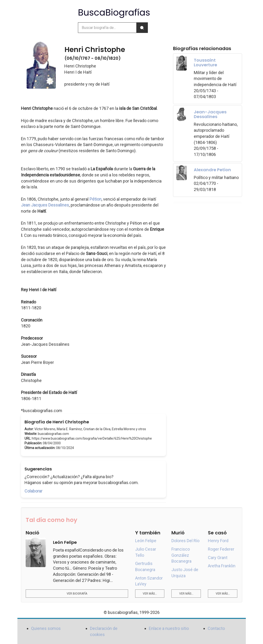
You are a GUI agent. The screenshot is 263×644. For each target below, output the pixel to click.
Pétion (95, 199)
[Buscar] (142, 28)
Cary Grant (218, 558)
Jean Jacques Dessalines (45, 205)
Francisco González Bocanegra (181, 555)
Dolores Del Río (185, 541)
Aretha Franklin (222, 566)
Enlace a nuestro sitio (169, 628)
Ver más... (150, 594)
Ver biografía (77, 594)
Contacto (216, 628)
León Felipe (146, 541)
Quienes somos (46, 628)
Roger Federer (221, 549)
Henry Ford (218, 541)
